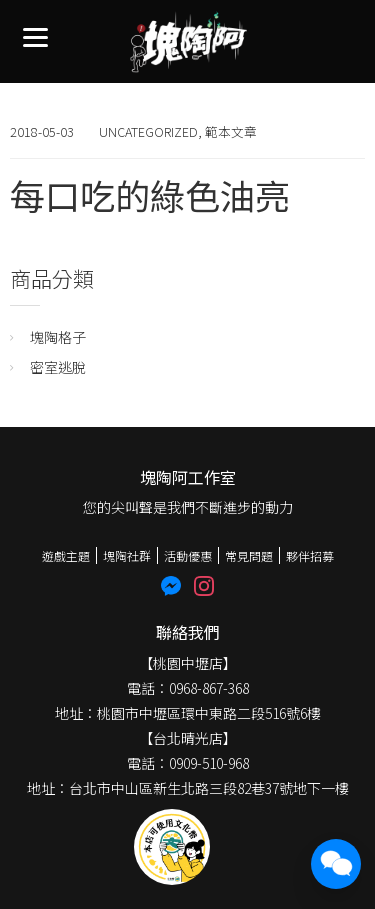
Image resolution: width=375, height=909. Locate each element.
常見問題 (249, 555)
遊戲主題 (66, 555)
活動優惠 (188, 555)
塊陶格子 (58, 337)
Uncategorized (148, 131)
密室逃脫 (58, 367)
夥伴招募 (310, 555)
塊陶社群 (127, 555)
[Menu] (35, 35)
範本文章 (231, 131)
